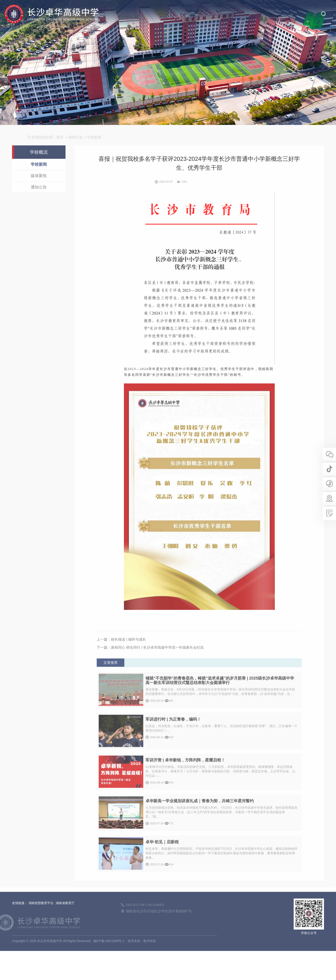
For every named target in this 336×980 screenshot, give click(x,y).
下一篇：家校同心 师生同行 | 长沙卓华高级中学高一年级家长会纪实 (150, 664)
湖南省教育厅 (65, 920)
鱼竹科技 (150, 958)
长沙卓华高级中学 (48, 11)
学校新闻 (39, 181)
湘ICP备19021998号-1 (109, 958)
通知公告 (39, 204)
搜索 (323, 10)
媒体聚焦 (39, 193)
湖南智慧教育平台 (41, 920)
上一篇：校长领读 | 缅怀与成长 (121, 656)
